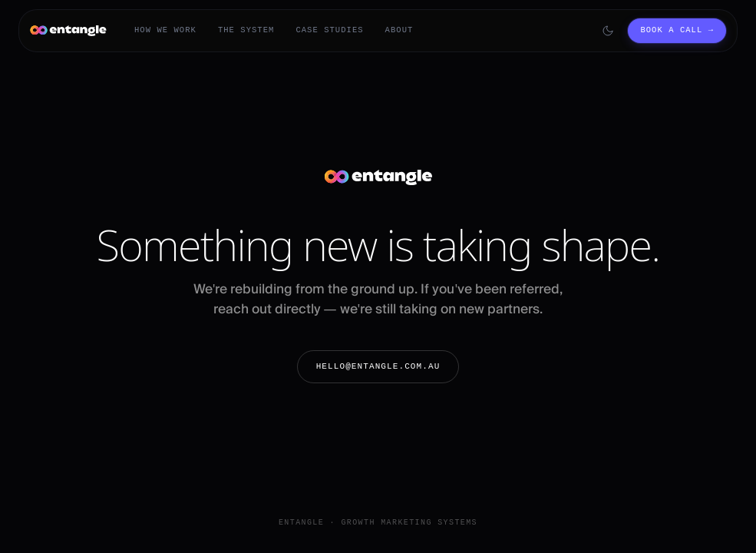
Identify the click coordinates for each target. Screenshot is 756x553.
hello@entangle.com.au (378, 366)
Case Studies (329, 30)
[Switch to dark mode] (608, 31)
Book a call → (677, 30)
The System (246, 30)
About (399, 30)
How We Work (165, 30)
